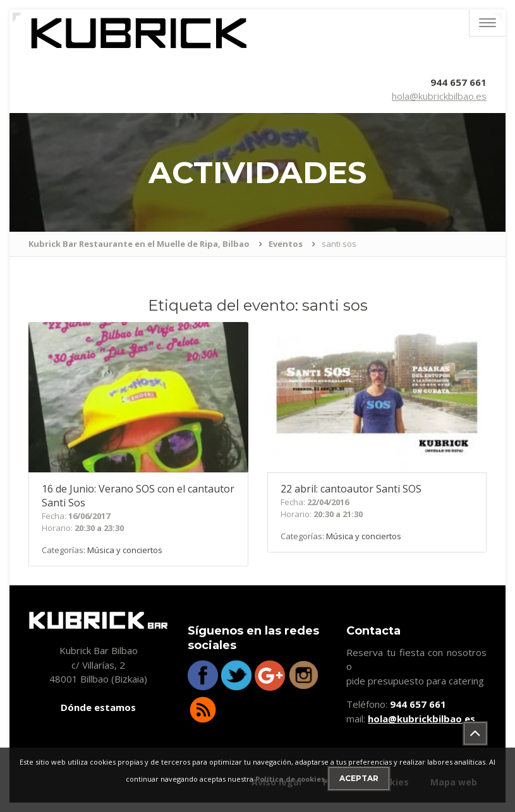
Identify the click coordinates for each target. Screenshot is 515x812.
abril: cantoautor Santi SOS (351, 489)
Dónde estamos (98, 707)
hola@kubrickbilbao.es (439, 96)
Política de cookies (290, 779)
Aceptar (359, 778)
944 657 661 (458, 82)
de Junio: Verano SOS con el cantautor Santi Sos (138, 496)
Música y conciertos (125, 550)
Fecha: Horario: (83, 522)
